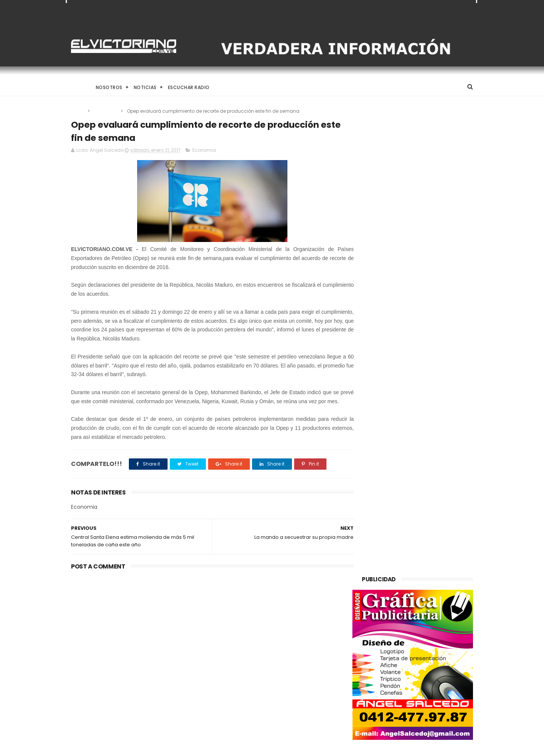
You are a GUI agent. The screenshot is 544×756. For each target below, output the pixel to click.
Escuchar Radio (189, 87)
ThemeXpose (113, 747)
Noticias (145, 87)
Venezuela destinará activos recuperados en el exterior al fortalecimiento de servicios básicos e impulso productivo (133, 638)
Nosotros (109, 87)
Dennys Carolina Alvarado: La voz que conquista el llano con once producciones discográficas (289, 673)
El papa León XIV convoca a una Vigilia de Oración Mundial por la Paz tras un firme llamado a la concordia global (291, 633)
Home (78, 87)
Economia (106, 111)
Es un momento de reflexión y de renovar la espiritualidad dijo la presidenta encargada (291, 708)
